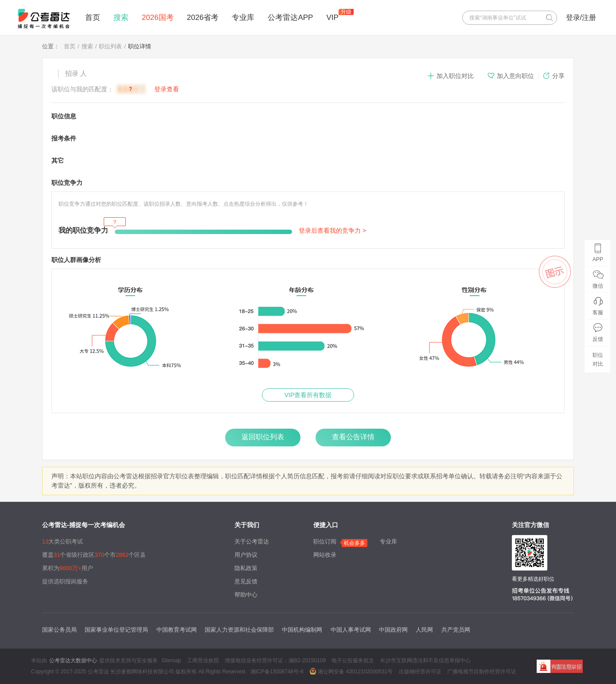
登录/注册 (581, 18)
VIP (332, 18)
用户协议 (246, 555)
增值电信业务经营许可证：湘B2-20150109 (275, 661)
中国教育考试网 (177, 630)
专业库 (243, 18)
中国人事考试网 (351, 630)
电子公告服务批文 (353, 661)
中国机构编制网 (302, 630)
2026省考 (203, 18)
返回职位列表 (263, 437)
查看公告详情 (353, 437)
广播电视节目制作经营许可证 (482, 672)
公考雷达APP (290, 18)
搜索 (121, 18)
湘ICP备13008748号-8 (277, 672)
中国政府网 (393, 630)
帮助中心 (246, 595)
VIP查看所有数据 (308, 395)
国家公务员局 (59, 630)
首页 (93, 18)
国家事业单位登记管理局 (116, 630)
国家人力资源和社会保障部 (239, 630)
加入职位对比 (450, 76)
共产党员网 (456, 630)
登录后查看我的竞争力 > (332, 231)
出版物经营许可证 (420, 672)
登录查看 (167, 89)
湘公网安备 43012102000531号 (351, 671)
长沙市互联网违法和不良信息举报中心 (425, 661)
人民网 (424, 630)
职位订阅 (325, 541)
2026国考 (158, 18)
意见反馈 (246, 581)
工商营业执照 (203, 661)
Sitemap (171, 661)
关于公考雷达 (252, 541)
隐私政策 (246, 568)
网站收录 (325, 555)
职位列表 (110, 46)
